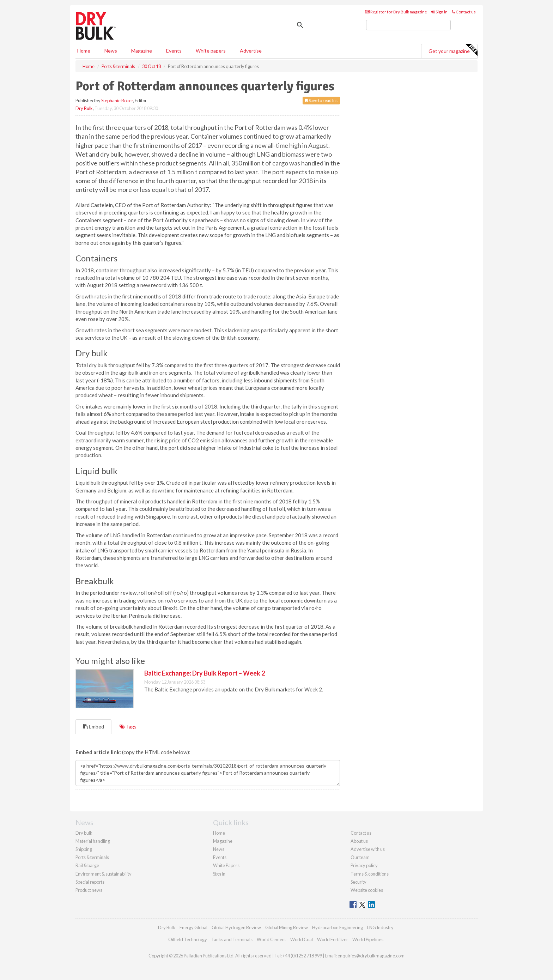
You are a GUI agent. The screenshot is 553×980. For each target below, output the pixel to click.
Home (84, 51)
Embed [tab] (93, 727)
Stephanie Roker (117, 101)
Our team (360, 857)
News (219, 849)
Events (174, 51)
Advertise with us (368, 849)
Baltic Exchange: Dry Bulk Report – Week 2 (205, 673)
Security (358, 882)
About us (359, 841)
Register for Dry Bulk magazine (396, 12)
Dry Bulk (84, 108)
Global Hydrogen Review (236, 927)
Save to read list (321, 100)
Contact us (464, 12)
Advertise (251, 51)
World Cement (271, 939)
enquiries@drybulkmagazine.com (371, 956)
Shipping (84, 849)
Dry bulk (84, 833)
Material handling (93, 841)
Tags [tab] (128, 727)
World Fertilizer (333, 939)
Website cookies (367, 890)
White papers (211, 51)
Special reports (90, 882)
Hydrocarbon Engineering (338, 927)
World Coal (302, 939)
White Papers (226, 865)
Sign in (439, 12)
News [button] (111, 51)
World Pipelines (368, 939)
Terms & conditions (370, 874)
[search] (408, 25)
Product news (89, 890)
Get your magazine (453, 50)
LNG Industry (380, 927)
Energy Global (193, 927)
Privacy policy (364, 865)
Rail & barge (87, 865)
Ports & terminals (92, 857)
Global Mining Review (287, 927)
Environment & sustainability (104, 874)
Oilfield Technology (188, 939)
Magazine (142, 51)
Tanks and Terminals (232, 939)
